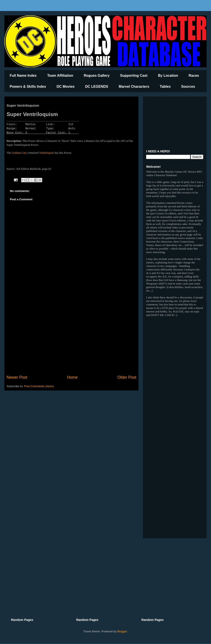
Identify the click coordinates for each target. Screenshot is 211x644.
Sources (188, 87)
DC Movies (65, 87)
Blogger (122, 631)
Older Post (127, 377)
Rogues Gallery (97, 76)
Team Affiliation (60, 76)
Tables (165, 87)
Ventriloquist (46, 153)
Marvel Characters (134, 87)
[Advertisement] (71, 338)
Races (194, 76)
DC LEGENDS (97, 87)
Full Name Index (23, 76)
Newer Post (17, 377)
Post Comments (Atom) (39, 386)
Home (72, 377)
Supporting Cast (134, 76)
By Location (168, 76)
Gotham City (19, 153)
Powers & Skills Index (28, 87)
